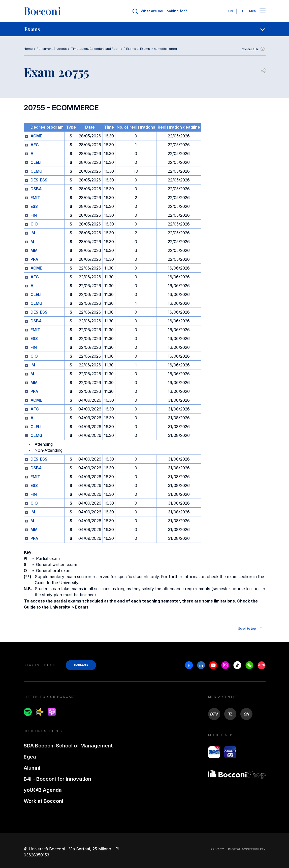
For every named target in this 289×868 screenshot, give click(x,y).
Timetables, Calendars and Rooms (97, 49)
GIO (34, 224)
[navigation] (144, 29)
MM (34, 250)
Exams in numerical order (159, 49)
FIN (34, 215)
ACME (36, 136)
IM (33, 233)
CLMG (36, 171)
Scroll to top (251, 629)
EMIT (35, 198)
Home (28, 49)
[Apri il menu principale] (263, 11)
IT (242, 11)
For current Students (52, 49)
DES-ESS (39, 180)
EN (231, 11)
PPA (34, 259)
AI (33, 154)
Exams (131, 49)
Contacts (81, 665)
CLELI (36, 162)
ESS (34, 206)
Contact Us (253, 49)
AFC (35, 145)
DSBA (36, 189)
